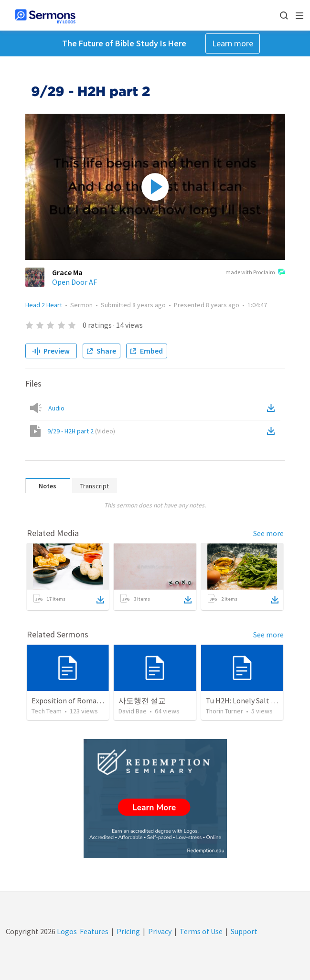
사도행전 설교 (142, 700)
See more (268, 533)
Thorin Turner (224, 711)
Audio (56, 408)
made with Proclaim (255, 273)
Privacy (160, 931)
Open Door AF (75, 282)
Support (244, 931)
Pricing (128, 931)
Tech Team (47, 711)
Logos (66, 931)
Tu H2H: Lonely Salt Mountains (256, 700)
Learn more (233, 43)
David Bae (133, 711)
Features (94, 931)
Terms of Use (201, 931)
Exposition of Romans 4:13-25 (80, 700)
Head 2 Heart (44, 305)
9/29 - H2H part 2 (81, 431)
